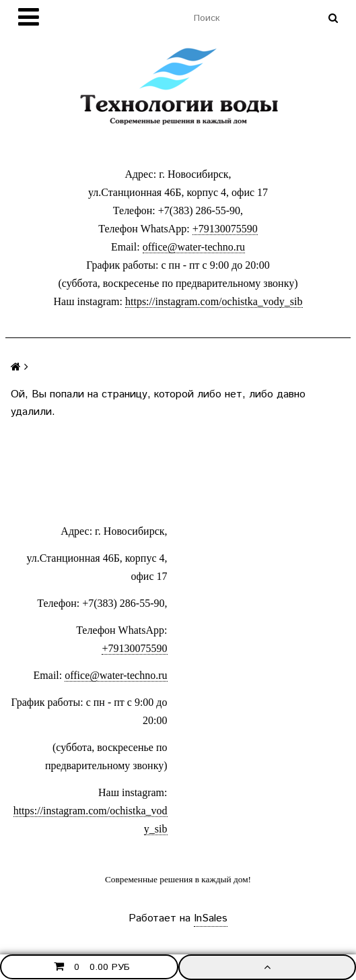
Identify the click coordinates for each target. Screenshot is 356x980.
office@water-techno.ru (194, 247)
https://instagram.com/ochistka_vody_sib (214, 301)
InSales (211, 918)
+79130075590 (225, 229)
